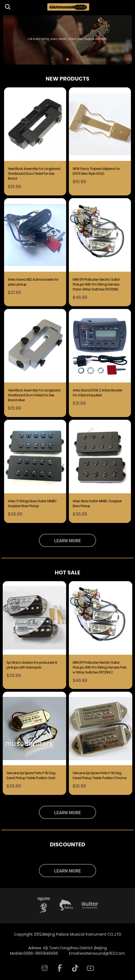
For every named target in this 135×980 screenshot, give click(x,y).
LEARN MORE (67, 541)
